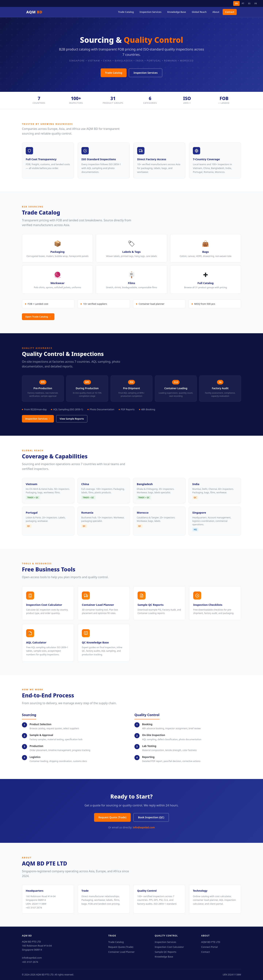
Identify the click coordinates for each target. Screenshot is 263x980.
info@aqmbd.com (144, 827)
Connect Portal (209, 947)
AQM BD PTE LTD (211, 942)
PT (243, 3)
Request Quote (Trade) (112, 817)
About (216, 12)
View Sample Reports (72, 419)
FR (256, 3)
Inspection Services (150, 12)
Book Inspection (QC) (151, 817)
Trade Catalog (126, 12)
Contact (230, 12)
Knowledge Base (177, 12)
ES (249, 3)
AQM (34, 12)
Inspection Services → (38, 419)
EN (236, 3)
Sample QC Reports (165, 952)
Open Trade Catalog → (38, 317)
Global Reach (199, 12)
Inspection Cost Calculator (169, 947)
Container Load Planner (121, 952)
